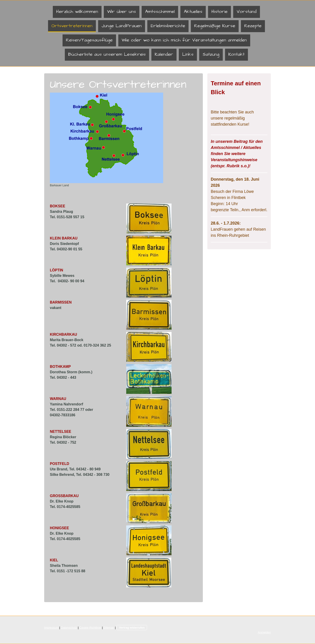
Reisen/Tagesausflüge (89, 40)
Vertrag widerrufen (132, 628)
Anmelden (264, 632)
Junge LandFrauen (122, 26)
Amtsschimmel (160, 12)
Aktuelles (193, 12)
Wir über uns (122, 12)
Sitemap (109, 628)
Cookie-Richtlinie (90, 628)
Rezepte (253, 26)
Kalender (164, 54)
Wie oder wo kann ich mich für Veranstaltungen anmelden (184, 40)
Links (188, 54)
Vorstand (247, 12)
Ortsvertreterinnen (72, 26)
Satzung (211, 54)
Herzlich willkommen (77, 12)
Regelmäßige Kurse (215, 26)
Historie (219, 12)
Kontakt (236, 54)
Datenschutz (69, 628)
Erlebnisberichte (168, 26)
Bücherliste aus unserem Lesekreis (107, 54)
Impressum (51, 628)
